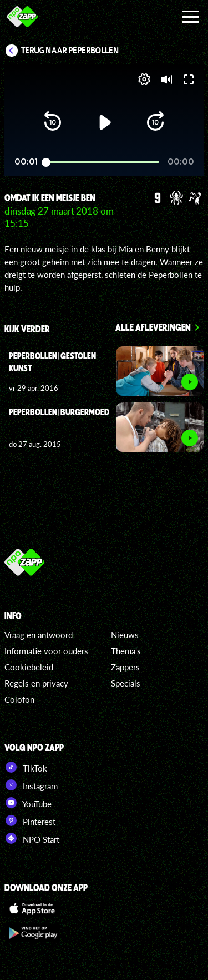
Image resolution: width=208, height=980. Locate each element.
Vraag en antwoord (39, 635)
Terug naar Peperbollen (70, 51)
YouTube (28, 803)
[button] (53, 122)
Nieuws (125, 635)
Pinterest (30, 820)
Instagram (31, 785)
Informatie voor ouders (46, 651)
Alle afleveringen (153, 327)
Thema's (126, 651)
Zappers (125, 667)
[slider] (103, 162)
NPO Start (32, 838)
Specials (126, 683)
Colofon (19, 699)
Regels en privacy (36, 683)
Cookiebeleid (29, 667)
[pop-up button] (144, 79)
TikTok (26, 767)
